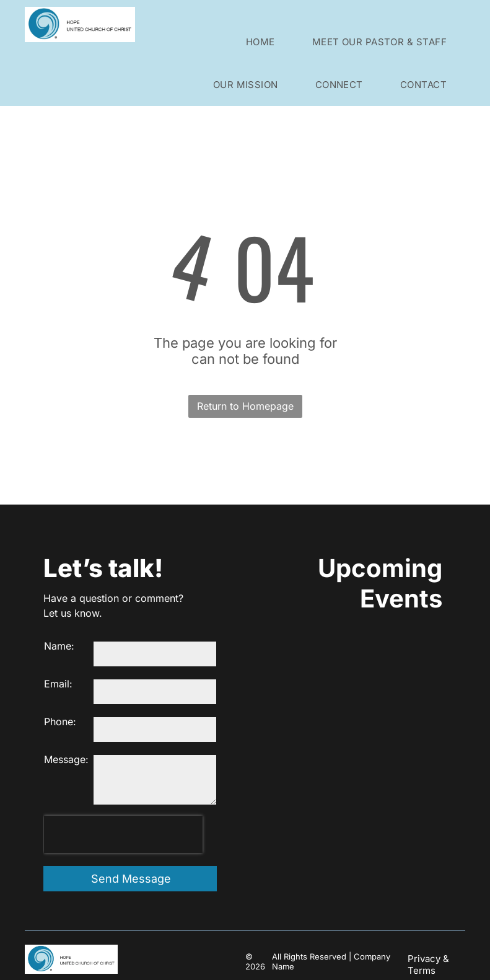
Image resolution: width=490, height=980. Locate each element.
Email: (58, 684)
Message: (66, 759)
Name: (59, 646)
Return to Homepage (245, 406)
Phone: (60, 722)
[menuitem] (260, 42)
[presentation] (123, 834)
